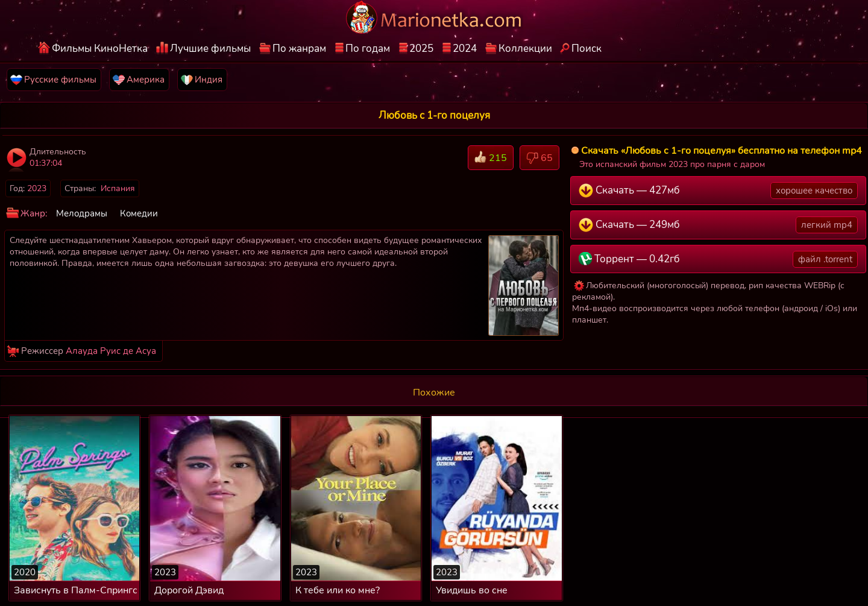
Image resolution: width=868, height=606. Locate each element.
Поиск (587, 49)
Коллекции (525, 49)
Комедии (139, 213)
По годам (368, 49)
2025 (421, 49)
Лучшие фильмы (210, 49)
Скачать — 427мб (719, 191)
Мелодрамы (82, 213)
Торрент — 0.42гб (719, 259)
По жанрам (299, 49)
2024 (465, 49)
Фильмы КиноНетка (100, 49)
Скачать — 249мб (719, 225)
